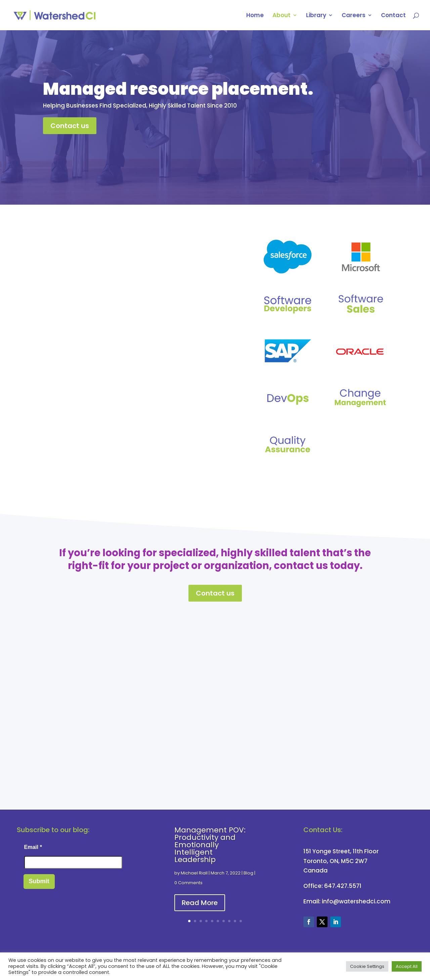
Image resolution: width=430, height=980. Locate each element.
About (282, 16)
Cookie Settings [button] (367, 966)
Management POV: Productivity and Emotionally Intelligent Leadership (210, 845)
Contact (393, 16)
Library (316, 16)
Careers (354, 16)
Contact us (70, 126)
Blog (248, 873)
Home (255, 16)
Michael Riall (194, 873)
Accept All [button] (407, 966)
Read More (200, 903)
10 (241, 921)
